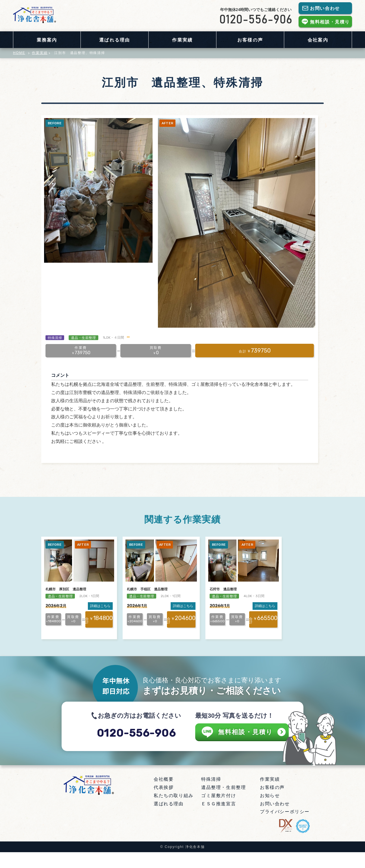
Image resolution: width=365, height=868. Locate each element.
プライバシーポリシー (285, 827)
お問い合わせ (325, 8)
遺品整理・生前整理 (223, 803)
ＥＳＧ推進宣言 (219, 820)
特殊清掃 (211, 795)
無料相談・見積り (330, 22)
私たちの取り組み (174, 811)
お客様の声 (250, 40)
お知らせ (270, 811)
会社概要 (164, 795)
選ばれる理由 (114, 40)
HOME (19, 53)
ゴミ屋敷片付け (219, 811)
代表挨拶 (164, 803)
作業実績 (182, 40)
